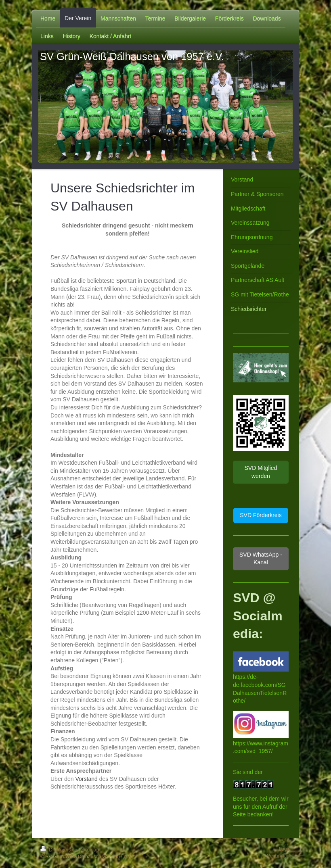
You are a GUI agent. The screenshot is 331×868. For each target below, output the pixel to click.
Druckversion (60, 850)
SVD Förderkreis (261, 515)
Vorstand (86, 779)
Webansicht (278, 856)
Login (285, 849)
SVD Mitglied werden (261, 472)
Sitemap (90, 850)
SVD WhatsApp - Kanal (261, 559)
